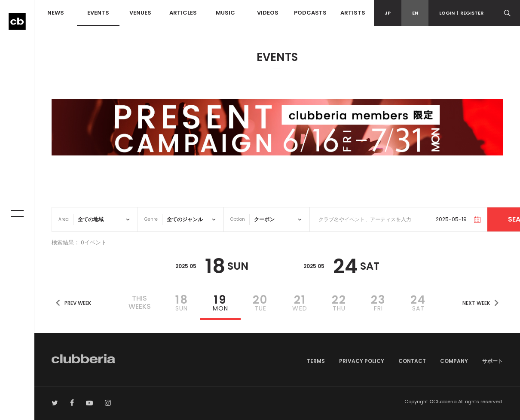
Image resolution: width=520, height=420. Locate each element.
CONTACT (412, 361)
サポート (492, 361)
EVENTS (98, 13)
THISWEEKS (140, 302)
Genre (151, 219)
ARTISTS (353, 13)
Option (238, 219)
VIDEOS (268, 13)
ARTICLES (183, 13)
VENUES (140, 13)
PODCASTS (310, 13)
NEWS (56, 13)
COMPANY (454, 361)
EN (415, 13)
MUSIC (225, 13)
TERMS (316, 361)
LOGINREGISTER (461, 13)
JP (388, 13)
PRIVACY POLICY (362, 361)
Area (64, 219)
